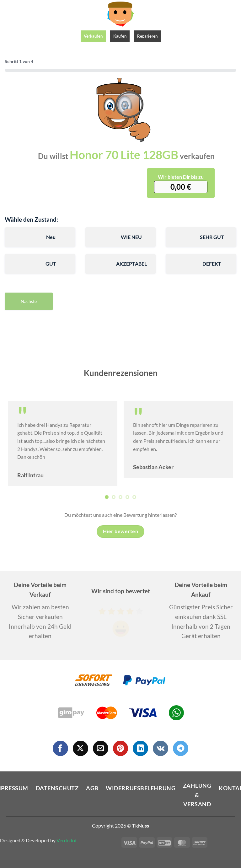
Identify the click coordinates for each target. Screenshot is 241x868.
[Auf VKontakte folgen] (161, 748)
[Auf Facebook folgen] (60, 748)
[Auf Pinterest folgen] (121, 748)
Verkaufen (93, 36)
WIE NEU (131, 237)
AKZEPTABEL (131, 264)
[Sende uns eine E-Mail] (101, 748)
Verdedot (67, 840)
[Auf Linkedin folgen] (140, 748)
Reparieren (147, 36)
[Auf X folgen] (80, 748)
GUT (51, 264)
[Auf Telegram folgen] (181, 748)
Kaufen (120, 36)
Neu (51, 237)
